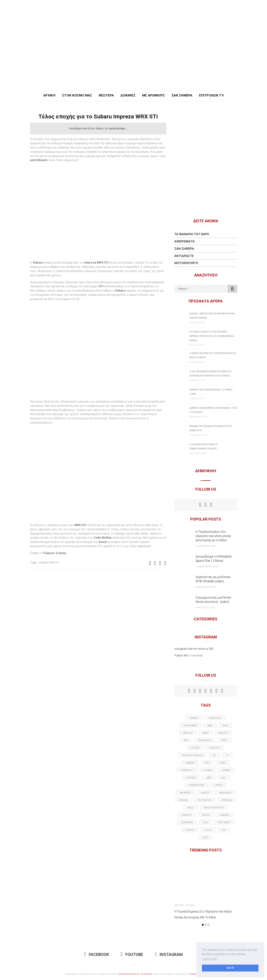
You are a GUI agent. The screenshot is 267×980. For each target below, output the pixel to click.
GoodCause (196, 974)
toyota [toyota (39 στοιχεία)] (190, 830)
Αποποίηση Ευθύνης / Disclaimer (135, 974)
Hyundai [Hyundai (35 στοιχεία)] (191, 778)
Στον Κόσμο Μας (77, 95)
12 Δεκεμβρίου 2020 (207, 566)
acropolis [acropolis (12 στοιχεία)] (215, 718)
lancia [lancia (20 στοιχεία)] (218, 785)
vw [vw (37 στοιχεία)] (224, 830)
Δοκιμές (128, 95)
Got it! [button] (230, 968)
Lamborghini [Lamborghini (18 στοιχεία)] (196, 785)
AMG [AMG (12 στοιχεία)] (210, 725)
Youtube (132, 955)
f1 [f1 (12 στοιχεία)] (227, 755)
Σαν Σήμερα (182, 95)
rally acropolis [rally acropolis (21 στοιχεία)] (214, 808)
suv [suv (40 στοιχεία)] (205, 822)
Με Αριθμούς (153, 95)
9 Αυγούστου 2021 (205, 608)
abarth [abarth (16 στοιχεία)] (194, 718)
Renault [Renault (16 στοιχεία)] (187, 815)
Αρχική (49, 95)
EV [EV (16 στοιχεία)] (214, 755)
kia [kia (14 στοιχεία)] (223, 778)
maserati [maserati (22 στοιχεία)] (185, 793)
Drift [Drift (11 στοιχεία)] (224, 740)
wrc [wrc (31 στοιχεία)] (206, 837)
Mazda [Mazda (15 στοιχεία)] (205, 793)
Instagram (169, 955)
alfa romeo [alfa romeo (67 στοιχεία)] (190, 725)
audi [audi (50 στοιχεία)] (225, 725)
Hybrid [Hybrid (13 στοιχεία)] (226, 770)
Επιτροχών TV (211, 95)
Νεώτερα (106, 95)
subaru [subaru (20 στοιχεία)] (224, 815)
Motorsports (186, 263)
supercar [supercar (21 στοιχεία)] (187, 822)
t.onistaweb (196, 656)
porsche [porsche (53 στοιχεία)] (227, 800)
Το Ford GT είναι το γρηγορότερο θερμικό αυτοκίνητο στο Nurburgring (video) (212, 336)
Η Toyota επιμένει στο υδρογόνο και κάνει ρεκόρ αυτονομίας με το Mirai (213, 536)
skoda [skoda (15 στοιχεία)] (206, 815)
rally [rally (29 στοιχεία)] (191, 808)
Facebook (97, 955)
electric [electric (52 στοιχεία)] (215, 748)
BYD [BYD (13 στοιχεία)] (186, 740)
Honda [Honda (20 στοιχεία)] (208, 770)
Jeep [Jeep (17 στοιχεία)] (209, 778)
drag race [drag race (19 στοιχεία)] (205, 740)
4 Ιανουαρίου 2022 (206, 587)
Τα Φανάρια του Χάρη (192, 234)
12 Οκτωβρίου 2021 (206, 546)
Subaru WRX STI (49, 563)
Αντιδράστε (184, 256)
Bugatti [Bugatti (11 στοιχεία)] (223, 733)
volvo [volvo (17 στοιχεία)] (208, 830)
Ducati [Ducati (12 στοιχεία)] (195, 748)
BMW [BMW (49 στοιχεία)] (206, 733)
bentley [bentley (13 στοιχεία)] (188, 733)
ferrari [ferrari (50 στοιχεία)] (190, 763)
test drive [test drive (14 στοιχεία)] (224, 822)
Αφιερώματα (184, 241)
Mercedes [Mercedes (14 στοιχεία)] (225, 793)
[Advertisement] (134, 64)
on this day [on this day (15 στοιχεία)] (204, 800)
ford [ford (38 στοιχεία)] (223, 763)
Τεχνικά (190, 905)
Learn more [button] (210, 959)
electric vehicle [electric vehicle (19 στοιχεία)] (193, 755)
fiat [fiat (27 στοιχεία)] (207, 763)
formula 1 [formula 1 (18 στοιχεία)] (187, 770)
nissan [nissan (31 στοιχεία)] (183, 800)
